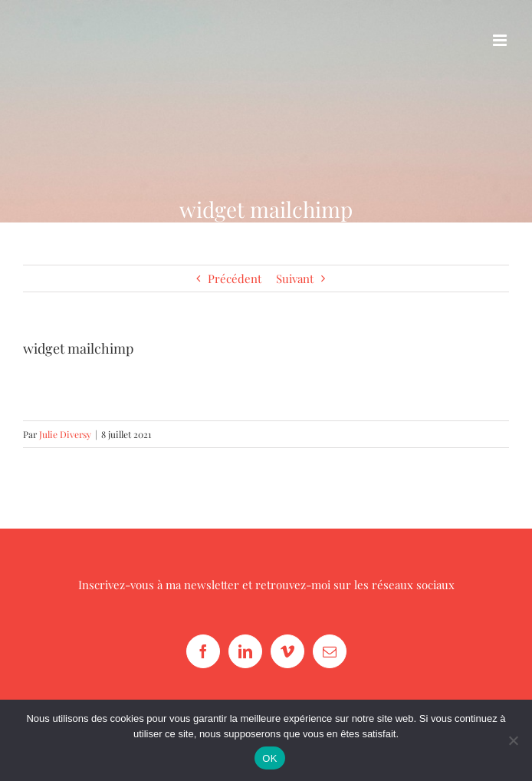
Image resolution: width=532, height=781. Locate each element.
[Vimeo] (287, 651)
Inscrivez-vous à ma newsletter (159, 585)
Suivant (295, 278)
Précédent (235, 278)
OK (269, 758)
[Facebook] (203, 651)
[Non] (513, 740)
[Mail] (330, 651)
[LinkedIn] (245, 651)
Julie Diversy (65, 434)
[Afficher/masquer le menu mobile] (501, 40)
